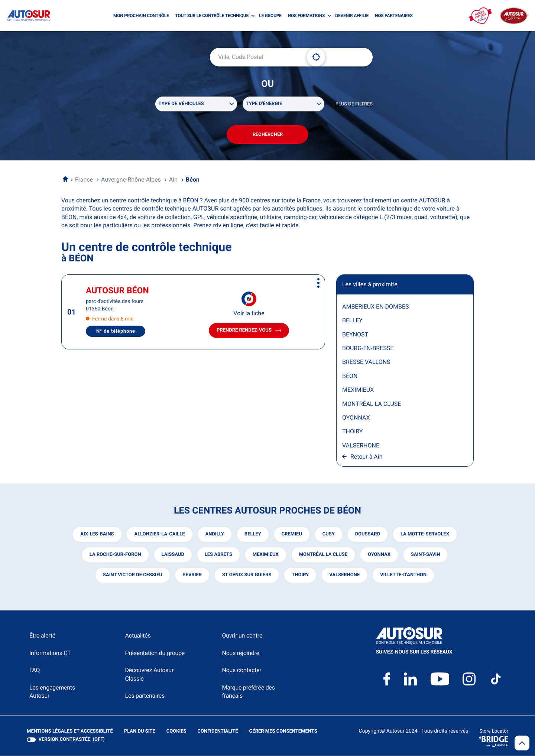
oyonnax (379, 555)
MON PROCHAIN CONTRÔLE (141, 16)
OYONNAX (356, 418)
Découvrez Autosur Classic (149, 674)
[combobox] (256, 57)
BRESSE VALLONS (366, 363)
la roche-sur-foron (115, 555)
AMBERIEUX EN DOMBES (376, 307)
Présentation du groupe (155, 653)
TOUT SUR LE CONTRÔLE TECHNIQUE (212, 16)
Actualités (138, 636)
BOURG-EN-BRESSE (368, 348)
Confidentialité (218, 732)
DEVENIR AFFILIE (352, 16)
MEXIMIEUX (358, 390)
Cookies (176, 732)
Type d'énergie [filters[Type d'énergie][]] (264, 104)
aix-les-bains (97, 535)
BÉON (350, 376)
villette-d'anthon (403, 576)
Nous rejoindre (240, 653)
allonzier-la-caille (159, 535)
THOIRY (352, 432)
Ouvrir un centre (242, 636)
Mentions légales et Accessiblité (70, 732)
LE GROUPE (270, 16)
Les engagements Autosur (52, 692)
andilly (215, 535)
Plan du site (140, 732)
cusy (329, 535)
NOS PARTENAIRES (394, 16)
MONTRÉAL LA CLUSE (372, 404)
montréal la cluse (323, 555)
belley (253, 535)
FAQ (35, 670)
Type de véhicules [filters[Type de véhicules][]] (181, 104)
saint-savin (426, 555)
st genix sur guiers (247, 576)
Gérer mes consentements (283, 732)
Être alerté (42, 636)
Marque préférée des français (248, 692)
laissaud (173, 555)
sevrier (192, 576)
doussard (368, 535)
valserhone (344, 576)
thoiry (300, 576)
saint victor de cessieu (132, 576)
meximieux (266, 555)
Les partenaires (145, 696)
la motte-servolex (425, 535)
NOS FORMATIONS (306, 16)
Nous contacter (241, 670)
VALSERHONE (361, 446)
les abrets (218, 555)
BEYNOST (355, 335)
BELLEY (352, 321)
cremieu (292, 535)
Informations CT (50, 653)
